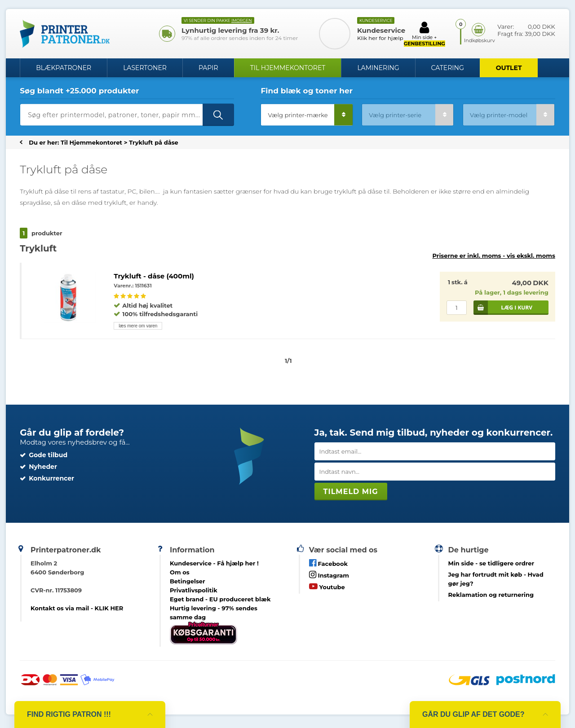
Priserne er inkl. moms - (493, 256)
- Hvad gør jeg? (496, 579)
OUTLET (509, 68)
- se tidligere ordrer (491, 563)
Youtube (327, 586)
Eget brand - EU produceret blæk (220, 599)
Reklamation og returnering (491, 595)
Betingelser (188, 581)
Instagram (329, 575)
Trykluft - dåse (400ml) (154, 276)
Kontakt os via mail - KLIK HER (77, 608)
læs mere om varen (138, 326)
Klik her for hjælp (380, 38)
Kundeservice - (214, 563)
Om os (180, 572)
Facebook (328, 563)
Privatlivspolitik (194, 590)
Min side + (425, 34)
